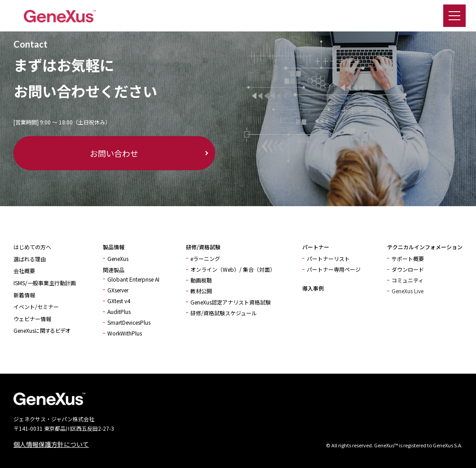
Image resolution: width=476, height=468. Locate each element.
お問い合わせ (67, 153)
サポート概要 (408, 258)
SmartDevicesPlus (129, 322)
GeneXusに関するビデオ (42, 330)
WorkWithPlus (125, 333)
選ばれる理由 (30, 259)
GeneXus (118, 258)
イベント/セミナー (36, 307)
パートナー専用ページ (334, 269)
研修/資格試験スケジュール (224, 313)
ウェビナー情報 (32, 319)
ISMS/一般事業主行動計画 (45, 283)
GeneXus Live (408, 291)
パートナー (316, 247)
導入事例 (313, 288)
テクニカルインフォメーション (425, 247)
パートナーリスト (328, 258)
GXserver (118, 290)
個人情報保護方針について (51, 444)
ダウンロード (408, 269)
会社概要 (24, 271)
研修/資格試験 (203, 247)
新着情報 (24, 295)
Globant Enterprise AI (133, 279)
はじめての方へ (32, 247)
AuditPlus (119, 311)
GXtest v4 (119, 301)
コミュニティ (408, 280)
